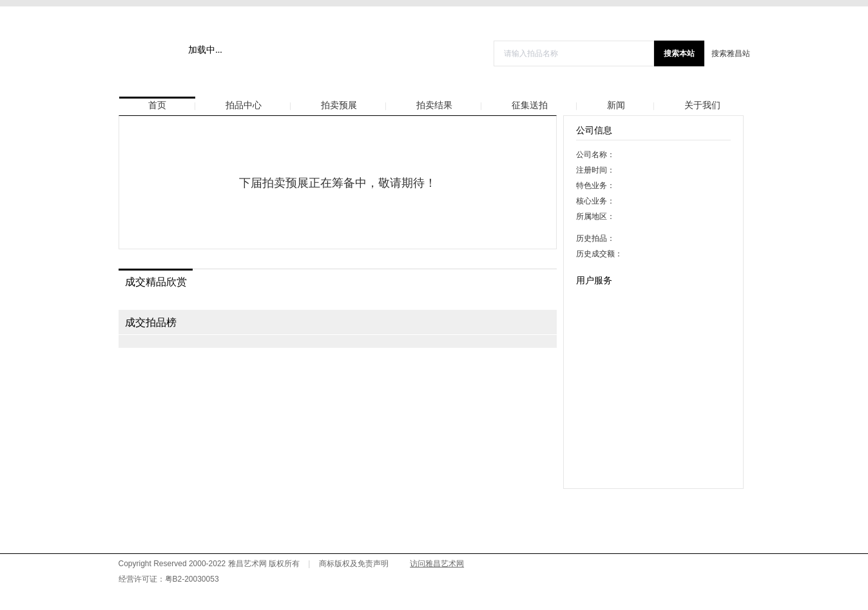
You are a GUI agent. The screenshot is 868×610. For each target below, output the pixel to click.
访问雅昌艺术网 (437, 564)
